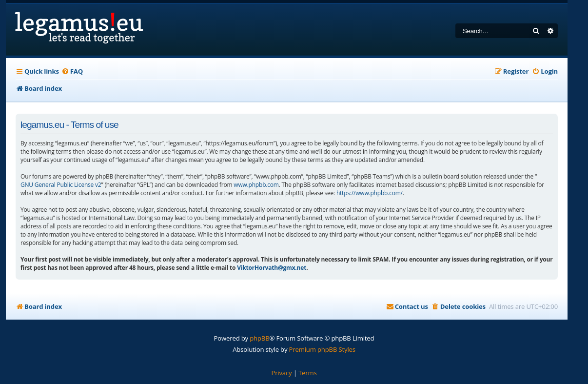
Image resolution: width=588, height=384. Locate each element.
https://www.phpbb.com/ (370, 193)
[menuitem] (72, 71)
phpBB (259, 338)
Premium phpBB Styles (322, 349)
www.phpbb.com (256, 185)
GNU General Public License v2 (61, 185)
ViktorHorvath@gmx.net (272, 268)
